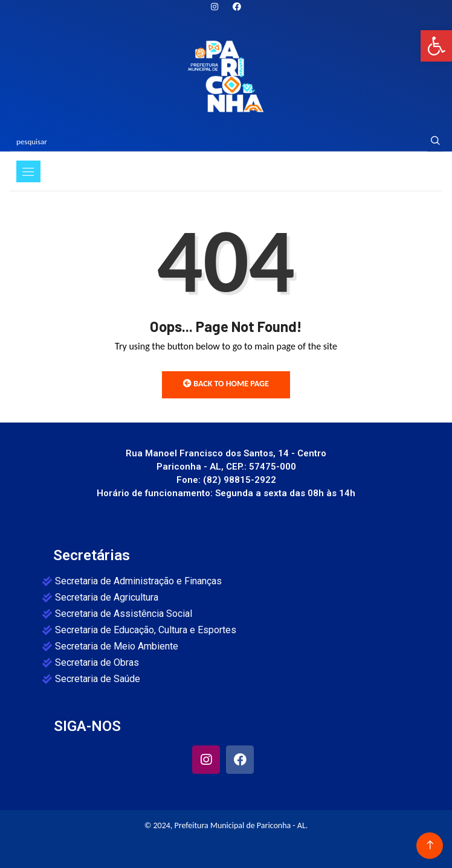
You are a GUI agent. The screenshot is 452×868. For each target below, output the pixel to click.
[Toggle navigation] (28, 171)
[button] (436, 46)
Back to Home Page (226, 384)
